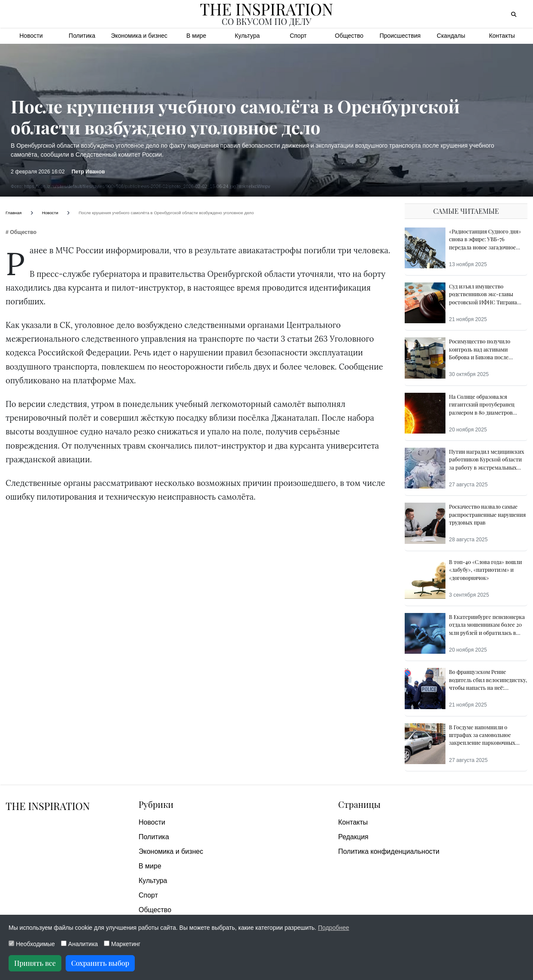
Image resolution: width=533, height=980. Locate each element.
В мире (196, 36)
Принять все (35, 963)
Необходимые (32, 944)
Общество (349, 36)
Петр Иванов (88, 172)
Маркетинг (122, 944)
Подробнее (334, 928)
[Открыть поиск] (513, 14)
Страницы (359, 804)
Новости (31, 36)
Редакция (353, 837)
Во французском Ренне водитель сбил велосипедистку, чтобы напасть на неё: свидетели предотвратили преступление (488, 688)
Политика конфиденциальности (389, 851)
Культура (247, 36)
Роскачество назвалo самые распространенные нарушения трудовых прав (487, 514)
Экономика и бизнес (139, 36)
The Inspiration (49, 806)
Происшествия (400, 36)
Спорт (298, 36)
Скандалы (451, 36)
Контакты (502, 36)
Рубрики (156, 804)
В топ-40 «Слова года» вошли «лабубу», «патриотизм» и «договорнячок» (485, 570)
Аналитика (79, 944)
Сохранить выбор (100, 963)
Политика (82, 36)
